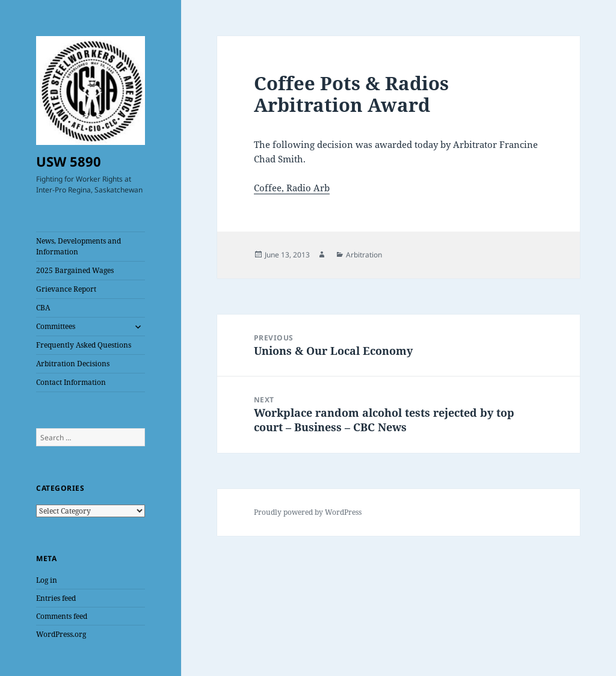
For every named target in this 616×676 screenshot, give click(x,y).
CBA (43, 308)
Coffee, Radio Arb (292, 188)
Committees (56, 326)
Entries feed (56, 598)
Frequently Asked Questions (84, 345)
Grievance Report (66, 289)
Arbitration (364, 255)
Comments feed (62, 616)
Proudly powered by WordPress (308, 512)
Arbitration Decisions (73, 364)
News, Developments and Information (79, 246)
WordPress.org (61, 634)
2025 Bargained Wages (75, 270)
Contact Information (71, 382)
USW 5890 (69, 161)
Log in (47, 580)
